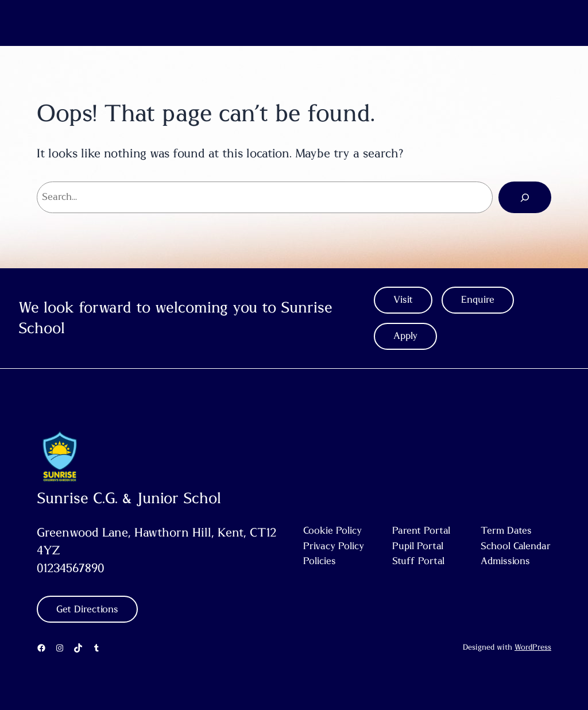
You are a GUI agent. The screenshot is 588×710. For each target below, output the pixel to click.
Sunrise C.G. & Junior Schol (129, 499)
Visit (403, 300)
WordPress (533, 647)
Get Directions (87, 609)
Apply (405, 336)
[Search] (525, 197)
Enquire (478, 300)
